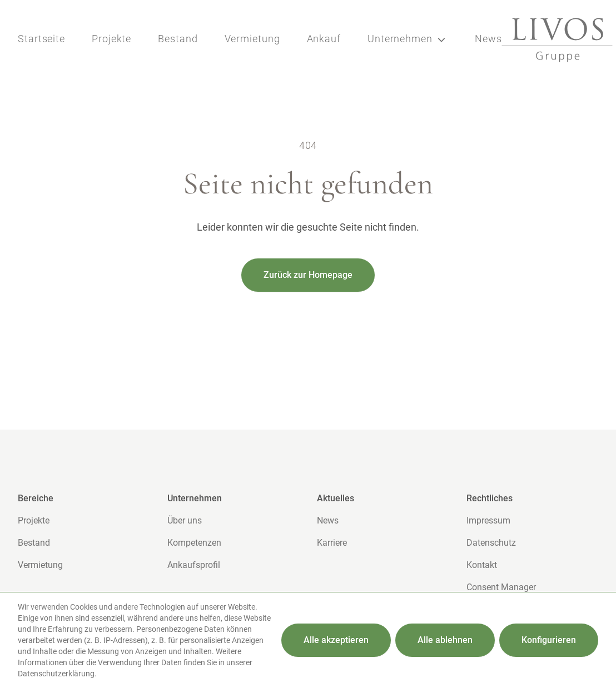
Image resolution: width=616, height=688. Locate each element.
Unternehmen (408, 40)
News (488, 39)
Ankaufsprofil (194, 565)
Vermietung (252, 39)
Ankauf (324, 39)
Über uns (185, 520)
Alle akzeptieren (336, 640)
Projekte (111, 39)
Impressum (488, 520)
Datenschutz (491, 543)
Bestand (178, 39)
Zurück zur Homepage (308, 275)
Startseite (41, 39)
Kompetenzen (194, 543)
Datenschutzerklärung (56, 674)
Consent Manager (501, 587)
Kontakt (482, 565)
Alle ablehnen (445, 640)
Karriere (332, 543)
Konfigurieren (549, 640)
